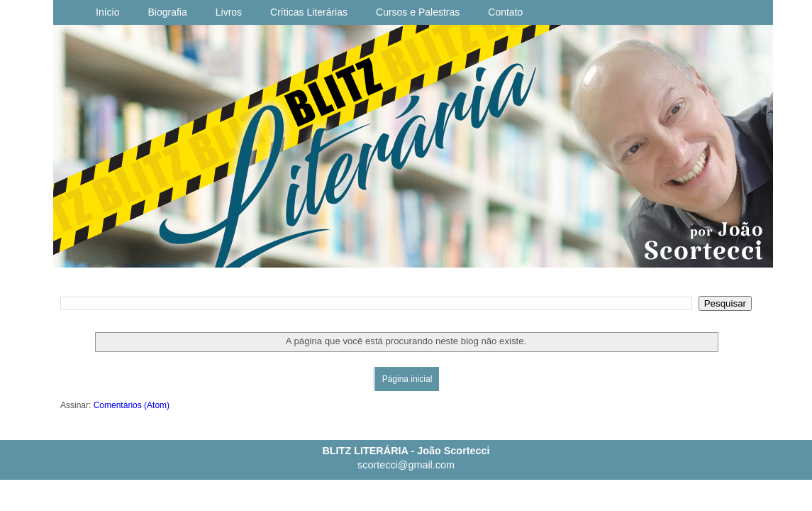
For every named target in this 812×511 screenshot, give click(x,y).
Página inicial (407, 379)
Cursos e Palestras (418, 12)
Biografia (167, 12)
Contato (505, 12)
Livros (229, 12)
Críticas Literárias (309, 12)
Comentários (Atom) (132, 405)
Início (107, 12)
